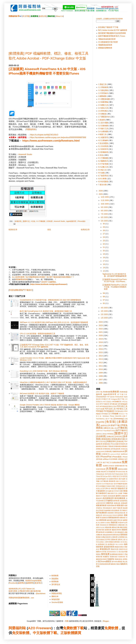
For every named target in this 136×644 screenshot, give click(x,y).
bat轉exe (124, 454)
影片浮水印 (116, 491)
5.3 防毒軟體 (103, 152)
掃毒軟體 (124, 496)
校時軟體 (116, 501)
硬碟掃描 (122, 518)
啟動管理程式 (114, 479)
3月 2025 (105, 311)
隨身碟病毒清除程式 (117, 554)
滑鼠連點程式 (108, 508)
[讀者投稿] (118, 436)
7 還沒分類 (103, 185)
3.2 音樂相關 (103, 126)
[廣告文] (107, 428)
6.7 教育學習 (103, 176)
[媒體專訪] (104, 425)
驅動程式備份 (115, 564)
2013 (101, 359)
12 (104, 271)
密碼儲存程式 (121, 486)
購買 (78, 633)
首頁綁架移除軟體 (104, 564)
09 (104, 293)
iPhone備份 (81, 221)
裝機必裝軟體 (106, 537)
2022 (101, 329)
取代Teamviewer (118, 474)
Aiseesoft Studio (25, 154)
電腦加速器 (114, 557)
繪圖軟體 (108, 530)
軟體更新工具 (118, 542)
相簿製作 (120, 515)
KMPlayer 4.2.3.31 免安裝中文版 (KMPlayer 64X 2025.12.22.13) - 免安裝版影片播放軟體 (54, 322)
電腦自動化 (119, 559)
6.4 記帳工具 (103, 167)
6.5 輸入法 (102, 170)
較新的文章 (13, 230)
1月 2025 (105, 318)
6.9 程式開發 (103, 182)
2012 (101, 363)
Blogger (106, 621)
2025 (101, 194)
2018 (101, 342)
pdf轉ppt (106, 459)
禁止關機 (101, 523)
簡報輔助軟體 (104, 525)
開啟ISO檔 (115, 549)
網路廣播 (108, 527)
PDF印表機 (100, 409)
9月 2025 (105, 207)
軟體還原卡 (112, 544)
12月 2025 (105, 197)
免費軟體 (111, 628)
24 (104, 237)
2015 (101, 352)
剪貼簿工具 (105, 472)
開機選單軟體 (123, 549)
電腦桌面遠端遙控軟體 (107, 39)
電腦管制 (111, 559)
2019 (101, 339)
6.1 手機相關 (41, 221)
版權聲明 (30, 583)
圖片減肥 (122, 479)
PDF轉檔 (100, 411)
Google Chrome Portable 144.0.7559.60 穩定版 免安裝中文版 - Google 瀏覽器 (50, 405)
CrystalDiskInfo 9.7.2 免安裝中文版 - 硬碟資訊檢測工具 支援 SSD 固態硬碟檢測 (50, 300)
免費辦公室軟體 (108, 466)
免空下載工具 (107, 462)
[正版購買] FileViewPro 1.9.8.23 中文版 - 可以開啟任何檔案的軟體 (115, 287)
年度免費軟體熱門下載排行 (21, 290)
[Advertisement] (49, 33)
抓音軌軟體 (111, 496)
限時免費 (105, 554)
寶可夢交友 (56, 584)
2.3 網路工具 (103, 105)
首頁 (49, 230)
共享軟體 (50, 221)
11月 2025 (105, 200)
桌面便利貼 (124, 501)
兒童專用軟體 (101, 469)
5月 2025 (105, 221)
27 (104, 234)
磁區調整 (110, 520)
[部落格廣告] (106, 439)
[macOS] (100, 422)
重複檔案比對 (105, 549)
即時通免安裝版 (121, 472)
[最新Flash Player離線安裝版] (106, 431)
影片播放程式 (120, 488)
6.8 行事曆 (102, 179)
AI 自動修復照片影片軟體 (108, 42)
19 (104, 254)
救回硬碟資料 (108, 498)
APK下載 (99, 392)
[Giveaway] (119, 419)
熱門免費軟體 (101, 513)
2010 (101, 369)
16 (104, 264)
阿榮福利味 (31, 129)
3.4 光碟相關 (103, 131)
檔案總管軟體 (101, 505)
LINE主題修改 (107, 402)
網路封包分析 (100, 527)
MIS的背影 (56, 599)
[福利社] (99, 434)
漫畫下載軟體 (117, 508)
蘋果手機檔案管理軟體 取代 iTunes (112, 36)
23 (104, 241)
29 (104, 227)
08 (104, 297)
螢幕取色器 (116, 535)
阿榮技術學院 (57, 593)
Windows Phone (108, 416)
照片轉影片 (124, 510)
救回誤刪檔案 (120, 498)
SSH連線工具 (106, 414)
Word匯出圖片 (121, 416)
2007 (101, 380)
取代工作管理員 (122, 476)
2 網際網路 (103, 96)
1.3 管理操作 (103, 93)
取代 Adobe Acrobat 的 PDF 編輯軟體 (113, 30)
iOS (98, 457)
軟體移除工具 (103, 544)
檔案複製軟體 (112, 506)
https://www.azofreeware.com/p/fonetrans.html (51, 141)
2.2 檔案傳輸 (103, 102)
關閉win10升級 (101, 552)
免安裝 (17, 633)
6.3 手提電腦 (103, 164)
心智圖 (120, 493)
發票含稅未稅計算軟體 (110, 515)
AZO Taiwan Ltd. (28, 589)
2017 (101, 346)
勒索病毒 (112, 472)
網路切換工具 (123, 525)
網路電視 (101, 530)
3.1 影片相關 (103, 123)
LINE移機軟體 (116, 402)
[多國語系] (18, 221)
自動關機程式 (110, 532)
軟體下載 (50, 633)
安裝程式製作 (111, 486)
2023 (101, 325)
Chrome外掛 (101, 397)
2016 (101, 349)
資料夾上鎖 (122, 540)
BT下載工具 (122, 394)
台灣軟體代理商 (24, 591)
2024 (101, 322)
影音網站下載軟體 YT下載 (108, 27)
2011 (101, 366)
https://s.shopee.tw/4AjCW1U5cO (44, 135)
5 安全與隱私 (104, 143)
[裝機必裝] (110, 436)
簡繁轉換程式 (113, 525)
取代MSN (108, 474)
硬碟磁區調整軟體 (105, 48)
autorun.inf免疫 (115, 454)
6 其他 (33, 221)
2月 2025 (105, 314)
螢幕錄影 (124, 535)
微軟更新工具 (112, 493)
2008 (101, 376)
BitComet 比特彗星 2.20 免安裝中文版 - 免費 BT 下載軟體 (42, 394)
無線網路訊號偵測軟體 (112, 510)
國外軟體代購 (36, 591)
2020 (101, 336)
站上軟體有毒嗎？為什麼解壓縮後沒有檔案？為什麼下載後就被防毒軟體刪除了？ (43, 277)
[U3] (126, 419)
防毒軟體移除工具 (113, 552)
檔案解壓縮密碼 (22, 279)
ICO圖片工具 (106, 399)
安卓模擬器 (102, 486)
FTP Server (111, 397)
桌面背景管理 (101, 503)
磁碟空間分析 (118, 520)
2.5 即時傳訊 (103, 111)
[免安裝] (111, 422)
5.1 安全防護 (103, 146)
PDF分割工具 (122, 406)
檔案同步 (110, 503)
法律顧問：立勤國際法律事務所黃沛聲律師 (109, 19)
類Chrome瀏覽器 (105, 561)
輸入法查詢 (120, 544)
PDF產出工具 (122, 409)
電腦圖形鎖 (122, 557)
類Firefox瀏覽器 (117, 562)
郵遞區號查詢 (119, 547)
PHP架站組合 (119, 411)
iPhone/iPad (106, 457)
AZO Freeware (40, 628)
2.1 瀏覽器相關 (104, 99)
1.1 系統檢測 (103, 87)
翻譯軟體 (101, 532)
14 (104, 268)
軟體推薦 (55, 576)
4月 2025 (105, 308)
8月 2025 (105, 211)
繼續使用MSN (117, 530)
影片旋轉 (109, 491)
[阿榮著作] (106, 454)
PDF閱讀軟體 (109, 411)
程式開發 (107, 523)
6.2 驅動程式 (103, 161)
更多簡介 (38, 583)
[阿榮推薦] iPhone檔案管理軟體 (114, 444)
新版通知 (55, 579)
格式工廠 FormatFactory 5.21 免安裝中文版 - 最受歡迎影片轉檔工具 (46, 311)
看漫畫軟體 (104, 518)
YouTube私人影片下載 (104, 419)
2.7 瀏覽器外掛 (104, 117)
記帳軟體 (114, 537)
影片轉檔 (124, 491)
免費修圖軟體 (117, 462)
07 (104, 300)
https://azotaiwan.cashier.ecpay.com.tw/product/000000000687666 (58, 137)
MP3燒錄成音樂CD (106, 406)
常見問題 (26, 16)
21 (104, 247)
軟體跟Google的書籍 (33, 581)
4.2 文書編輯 (103, 140)
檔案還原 (120, 505)
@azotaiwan (41, 593)
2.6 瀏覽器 (102, 114)
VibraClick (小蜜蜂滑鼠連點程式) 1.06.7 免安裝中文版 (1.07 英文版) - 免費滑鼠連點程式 (53, 382)
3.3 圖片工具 (103, 129)
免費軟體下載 (73, 628)
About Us (60, 16)
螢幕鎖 (98, 537)
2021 (101, 332)
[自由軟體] (101, 436)
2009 (101, 373)
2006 (101, 383)
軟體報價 (55, 582)
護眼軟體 (114, 540)
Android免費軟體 (111, 392)
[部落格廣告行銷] (118, 439)
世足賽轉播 (113, 459)
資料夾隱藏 (109, 542)
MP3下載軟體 (104, 404)
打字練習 (104, 496)
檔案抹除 (117, 503)
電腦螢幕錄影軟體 (105, 45)
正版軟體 (67, 633)
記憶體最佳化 (123, 537)
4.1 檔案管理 (103, 137)
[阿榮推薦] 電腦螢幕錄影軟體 (115, 451)
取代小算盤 (112, 476)
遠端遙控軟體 (109, 547)
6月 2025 (105, 217)
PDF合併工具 (110, 409)
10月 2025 (105, 204)
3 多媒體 (102, 120)
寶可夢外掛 (106, 488)
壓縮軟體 (112, 481)
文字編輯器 (108, 501)
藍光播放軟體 (119, 532)
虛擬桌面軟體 (107, 535)
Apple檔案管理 (71, 221)
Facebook (13, 583)
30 (104, 224)
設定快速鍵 (100, 540)
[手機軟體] (122, 428)
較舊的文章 (85, 230)
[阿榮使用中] (111, 441)
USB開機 (115, 414)
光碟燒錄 (121, 459)
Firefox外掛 (119, 397)
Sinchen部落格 (57, 602)
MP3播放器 (113, 404)
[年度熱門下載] (114, 425)
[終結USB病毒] (108, 434)
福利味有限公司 (15, 589)
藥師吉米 (55, 596)
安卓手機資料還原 (108, 484)
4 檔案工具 (103, 134)
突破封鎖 (114, 522)
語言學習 (107, 540)
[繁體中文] (26, 221)
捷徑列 (118, 496)
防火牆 (121, 552)
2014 (101, 356)
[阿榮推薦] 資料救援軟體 (111, 449)
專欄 (112, 488)
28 (104, 230)
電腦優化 (106, 557)
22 (104, 244)
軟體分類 (43, 16)
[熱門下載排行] (121, 430)
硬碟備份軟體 (114, 518)
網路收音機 (115, 527)
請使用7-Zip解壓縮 (49, 282)
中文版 (38, 633)
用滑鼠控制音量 (120, 513)
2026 (101, 191)
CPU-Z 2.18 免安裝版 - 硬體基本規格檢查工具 (37, 334)
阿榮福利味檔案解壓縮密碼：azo (21, 598)
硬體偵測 (103, 520)
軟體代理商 (13, 591)
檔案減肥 (124, 503)
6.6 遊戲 (102, 173)
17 (104, 261)
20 (104, 251)
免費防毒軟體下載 (121, 466)
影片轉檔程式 (101, 493)
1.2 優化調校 (103, 90)
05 (104, 303)
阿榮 (67, 621)
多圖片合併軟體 (121, 481)
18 (104, 258)
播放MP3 (99, 498)
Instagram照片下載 (117, 399)
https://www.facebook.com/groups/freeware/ (49, 284)
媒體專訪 (22, 583)
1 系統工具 (103, 84)
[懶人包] (114, 428)
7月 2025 (105, 214)
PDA (115, 406)
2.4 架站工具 (103, 108)
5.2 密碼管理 (103, 149)
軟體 (26, 633)
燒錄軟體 (111, 513)
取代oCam (104, 476)
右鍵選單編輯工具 (102, 479)
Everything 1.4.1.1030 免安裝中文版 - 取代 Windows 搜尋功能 (43, 371)
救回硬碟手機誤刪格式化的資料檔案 (112, 33)
